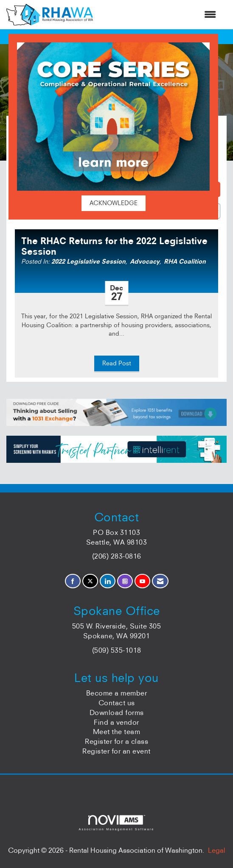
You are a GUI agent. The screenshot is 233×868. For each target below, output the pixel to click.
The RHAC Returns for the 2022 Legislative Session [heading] (114, 246)
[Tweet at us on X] (90, 581)
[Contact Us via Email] (160, 581)
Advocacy (145, 262)
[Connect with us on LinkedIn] (108, 581)
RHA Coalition (185, 262)
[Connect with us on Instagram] (125, 581)
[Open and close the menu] (159, 15)
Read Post (117, 363)
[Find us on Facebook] (73, 581)
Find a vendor (116, 722)
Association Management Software (116, 823)
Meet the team (117, 732)
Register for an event (116, 751)
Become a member (117, 693)
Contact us (117, 703)
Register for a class (116, 741)
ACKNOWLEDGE (114, 203)
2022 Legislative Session (88, 262)
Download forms (117, 712)
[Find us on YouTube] (142, 581)
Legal (217, 850)
